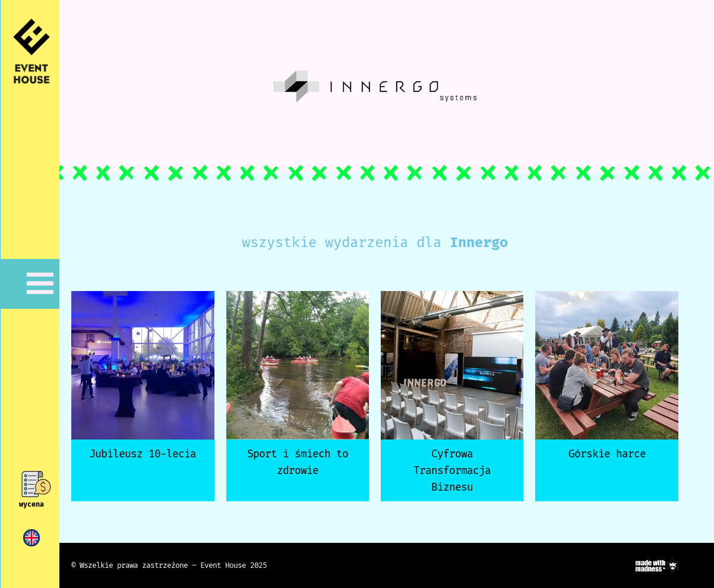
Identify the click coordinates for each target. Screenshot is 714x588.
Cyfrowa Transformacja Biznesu (452, 470)
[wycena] (32, 484)
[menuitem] (31, 538)
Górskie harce (607, 454)
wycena (31, 504)
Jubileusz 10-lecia (143, 454)
